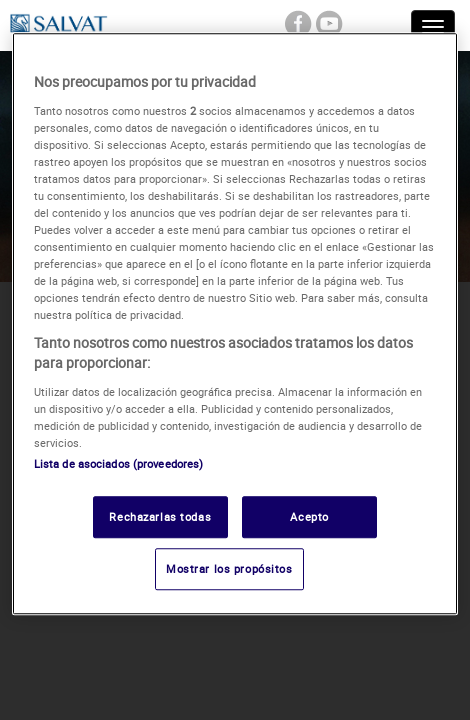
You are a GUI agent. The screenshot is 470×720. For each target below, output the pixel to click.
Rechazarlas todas (160, 516)
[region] (235, 323)
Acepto (309, 516)
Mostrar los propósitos (229, 568)
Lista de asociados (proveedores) (119, 463)
